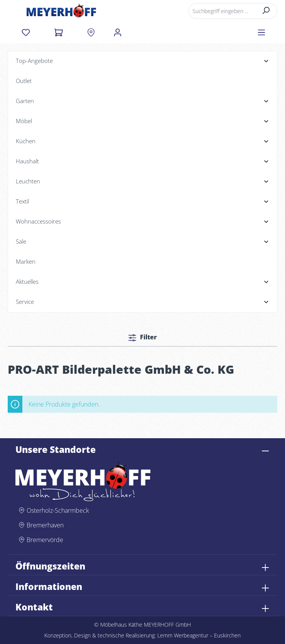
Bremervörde (45, 540)
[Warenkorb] (58, 32)
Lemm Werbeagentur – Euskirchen (199, 635)
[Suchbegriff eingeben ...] (222, 11)
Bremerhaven (45, 525)
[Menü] (261, 32)
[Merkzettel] (26, 32)
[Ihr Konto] (118, 32)
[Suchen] (266, 11)
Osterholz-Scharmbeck (58, 510)
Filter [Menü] (143, 337)
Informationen (49, 587)
